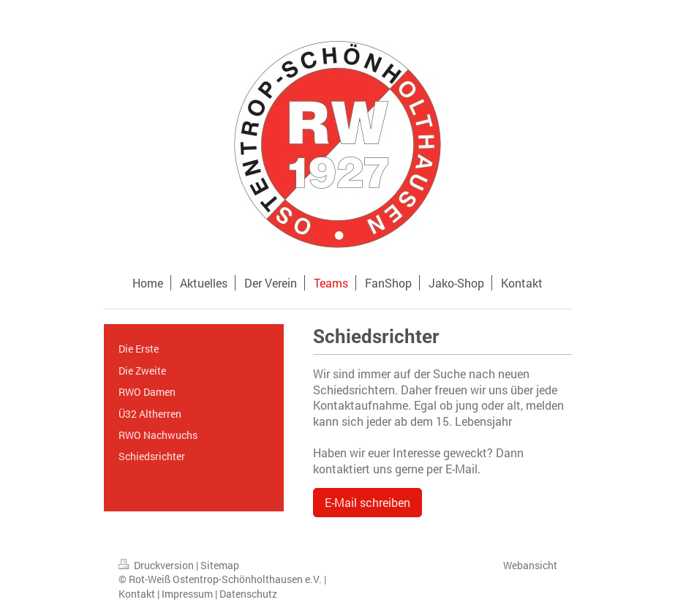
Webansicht (530, 565)
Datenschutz (248, 594)
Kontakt (137, 594)
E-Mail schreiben (367, 502)
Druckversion (157, 565)
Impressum (187, 594)
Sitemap (220, 565)
